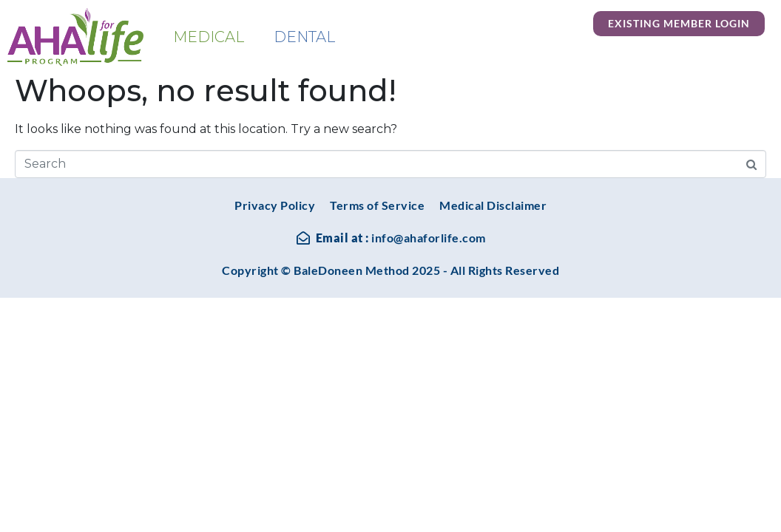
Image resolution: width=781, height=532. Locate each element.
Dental (304, 37)
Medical (209, 37)
